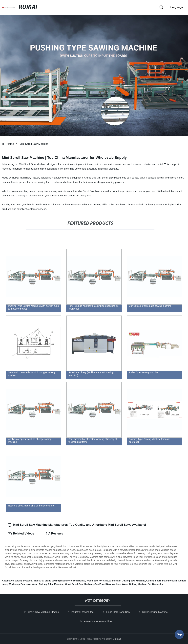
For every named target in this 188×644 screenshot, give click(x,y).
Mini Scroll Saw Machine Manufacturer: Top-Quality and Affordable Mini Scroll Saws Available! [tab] (77, 525)
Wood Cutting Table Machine (48, 584)
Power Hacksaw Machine (99, 621)
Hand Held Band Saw (119, 612)
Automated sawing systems (17, 581)
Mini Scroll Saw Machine (34, 144)
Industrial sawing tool (84, 612)
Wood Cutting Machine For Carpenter (142, 584)
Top (179, 635)
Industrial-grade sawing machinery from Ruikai (60, 581)
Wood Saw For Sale (97, 581)
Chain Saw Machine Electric (45, 612)
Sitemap (117, 639)
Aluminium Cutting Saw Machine (127, 581)
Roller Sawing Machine (156, 612)
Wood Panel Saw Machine (79, 584)
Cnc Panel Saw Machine (108, 584)
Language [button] (176, 7)
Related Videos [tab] (21, 534)
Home (10, 144)
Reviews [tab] (54, 534)
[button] (151, 7)
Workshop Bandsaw (20, 584)
